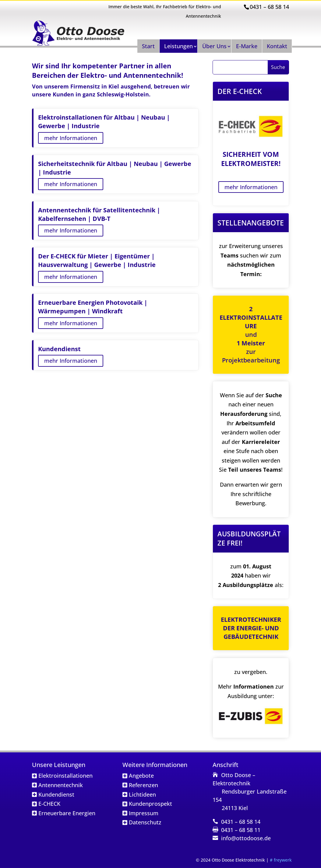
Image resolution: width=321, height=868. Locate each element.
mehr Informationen (71, 138)
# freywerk (281, 860)
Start (148, 46)
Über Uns (214, 46)
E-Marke (247, 46)
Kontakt (277, 46)
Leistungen (178, 46)
